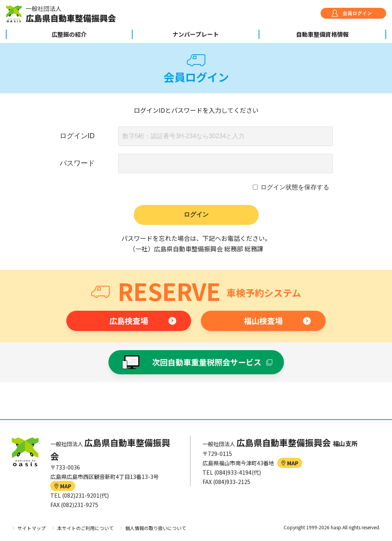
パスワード (77, 163)
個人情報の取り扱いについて (156, 528)
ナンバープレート (196, 34)
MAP (63, 486)
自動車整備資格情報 (322, 34)
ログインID (77, 136)
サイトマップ (32, 528)
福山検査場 (263, 321)
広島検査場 (129, 321)
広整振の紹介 (69, 34)
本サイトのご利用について (85, 528)
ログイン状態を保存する (295, 187)
